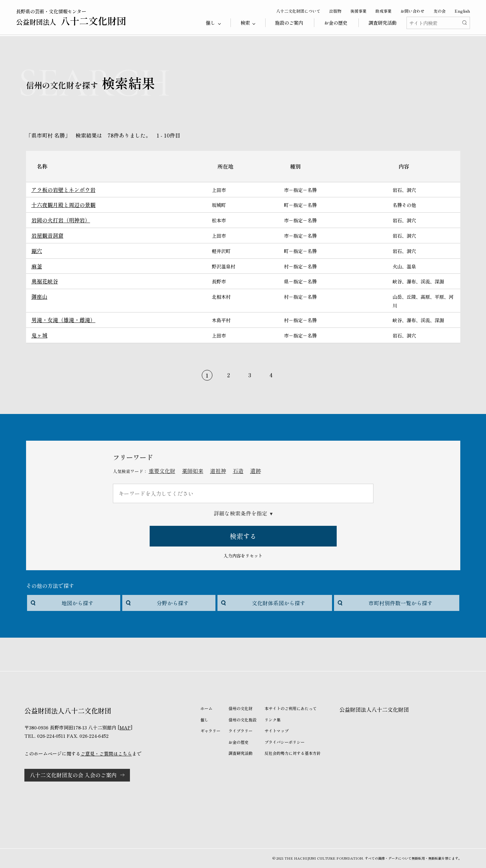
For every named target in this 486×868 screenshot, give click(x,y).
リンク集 (273, 720)
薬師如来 (193, 471)
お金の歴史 (336, 23)
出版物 (335, 11)
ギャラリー (210, 731)
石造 (238, 471)
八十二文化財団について (298, 11)
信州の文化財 (240, 708)
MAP (125, 727)
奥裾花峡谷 (45, 281)
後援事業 (358, 11)
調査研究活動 (382, 23)
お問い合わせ (413, 11)
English (462, 11)
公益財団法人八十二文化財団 (374, 709)
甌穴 (37, 251)
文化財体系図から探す (279, 603)
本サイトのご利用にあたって (291, 708)
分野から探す (173, 603)
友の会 (440, 11)
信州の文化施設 (242, 720)
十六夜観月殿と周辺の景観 (63, 205)
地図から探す (77, 603)
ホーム (206, 708)
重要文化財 (162, 471)
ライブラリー (240, 731)
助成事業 (383, 11)
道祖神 (218, 471)
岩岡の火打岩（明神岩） (61, 220)
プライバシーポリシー (285, 742)
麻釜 (37, 266)
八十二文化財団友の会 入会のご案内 (73, 775)
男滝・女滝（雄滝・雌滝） (63, 320)
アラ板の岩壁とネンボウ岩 (63, 190)
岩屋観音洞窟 (47, 235)
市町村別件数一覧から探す (400, 603)
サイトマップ (277, 731)
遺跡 (256, 471)
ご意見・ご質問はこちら (106, 753)
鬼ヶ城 (39, 335)
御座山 (39, 296)
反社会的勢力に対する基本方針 (293, 753)
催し (204, 720)
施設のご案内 (289, 23)
